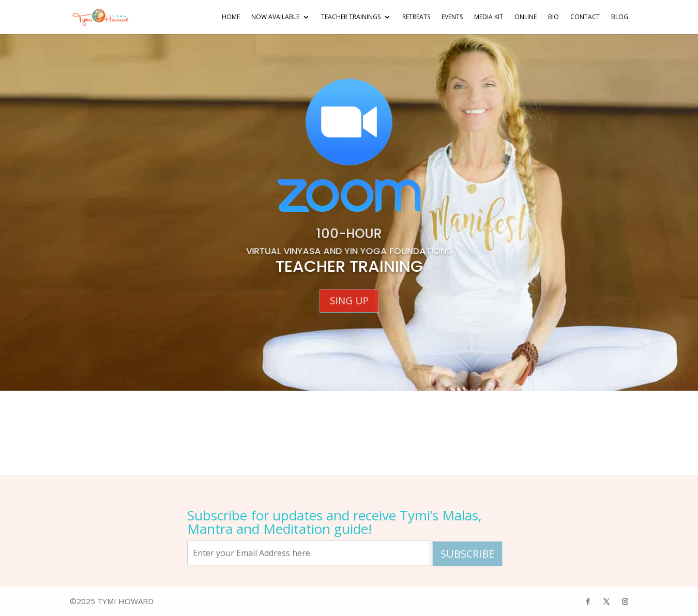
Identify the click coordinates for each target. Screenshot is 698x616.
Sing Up (349, 301)
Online (526, 17)
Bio (553, 17)
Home (231, 17)
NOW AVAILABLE (275, 17)
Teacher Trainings (351, 17)
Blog (620, 17)
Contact (585, 17)
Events (452, 17)
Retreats (416, 17)
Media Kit (489, 17)
